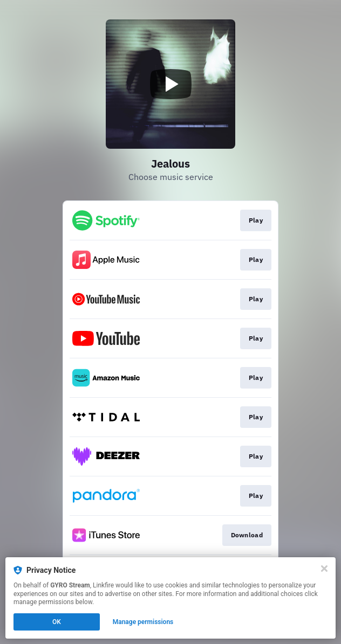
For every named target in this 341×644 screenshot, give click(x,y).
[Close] (324, 569)
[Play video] (170, 84)
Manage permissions (143, 622)
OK (57, 622)
